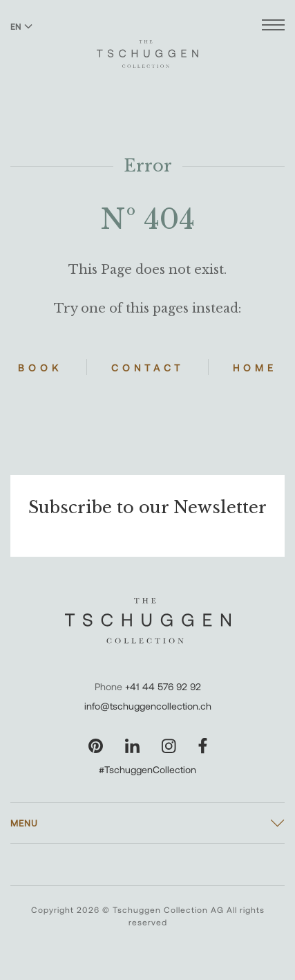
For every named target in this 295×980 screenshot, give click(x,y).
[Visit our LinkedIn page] (132, 746)
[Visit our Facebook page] (203, 746)
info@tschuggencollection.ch (148, 706)
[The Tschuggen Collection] (147, 48)
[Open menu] (273, 27)
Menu (24, 823)
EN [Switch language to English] (21, 26)
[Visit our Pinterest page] (96, 746)
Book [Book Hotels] (40, 368)
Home (255, 368)
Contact (147, 368)
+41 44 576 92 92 (163, 686)
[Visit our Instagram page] (169, 746)
